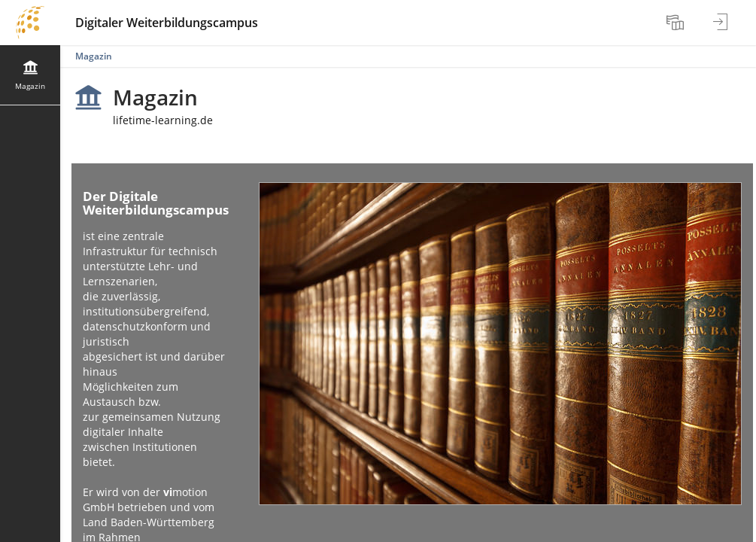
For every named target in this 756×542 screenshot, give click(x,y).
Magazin (94, 56)
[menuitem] (677, 23)
